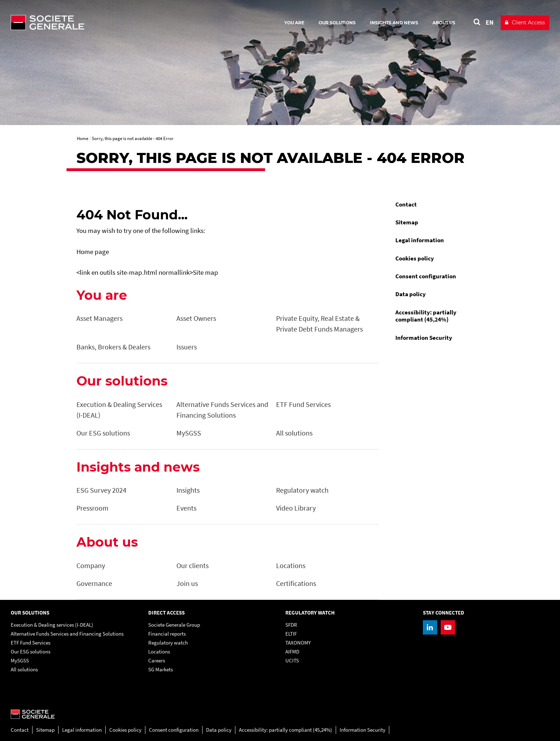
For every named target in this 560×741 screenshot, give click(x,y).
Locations (159, 652)
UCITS (292, 660)
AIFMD (292, 652)
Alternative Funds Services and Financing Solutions (67, 634)
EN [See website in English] (490, 22)
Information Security (424, 338)
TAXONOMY (298, 643)
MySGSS (20, 660)
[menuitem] (437, 204)
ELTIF (291, 634)
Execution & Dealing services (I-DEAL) (52, 625)
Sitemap (407, 222)
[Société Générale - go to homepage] (89, 23)
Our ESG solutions (31, 652)
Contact (406, 204)
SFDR (291, 625)
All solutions (24, 669)
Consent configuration (426, 276)
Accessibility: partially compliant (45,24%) (426, 316)
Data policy (411, 294)
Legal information (420, 240)
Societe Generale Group (174, 625)
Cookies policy (415, 258)
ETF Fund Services (31, 643)
